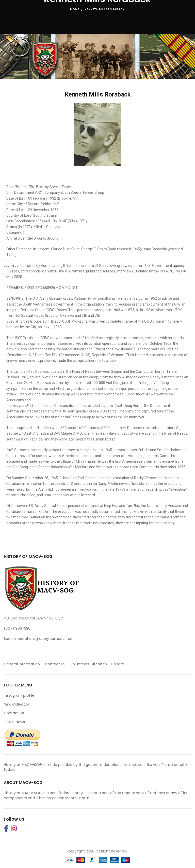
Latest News (14, 722)
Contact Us (14, 713)
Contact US (55, 664)
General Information (22, 664)
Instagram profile (19, 695)
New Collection (17, 704)
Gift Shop (99, 664)
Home (75, 9)
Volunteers (80, 664)
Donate (118, 664)
